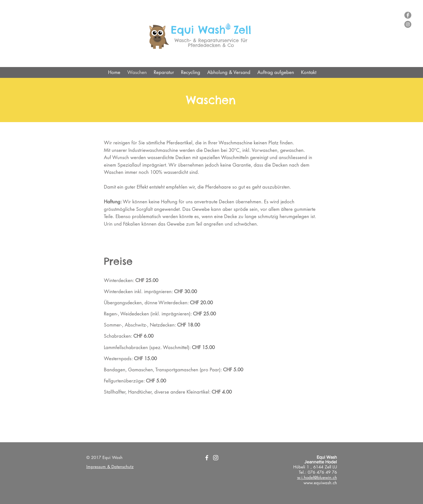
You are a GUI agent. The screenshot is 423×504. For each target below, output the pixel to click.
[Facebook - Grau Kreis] (408, 15)
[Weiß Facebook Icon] (207, 458)
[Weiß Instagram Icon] (216, 458)
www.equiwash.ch (320, 483)
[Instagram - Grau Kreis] (408, 24)
